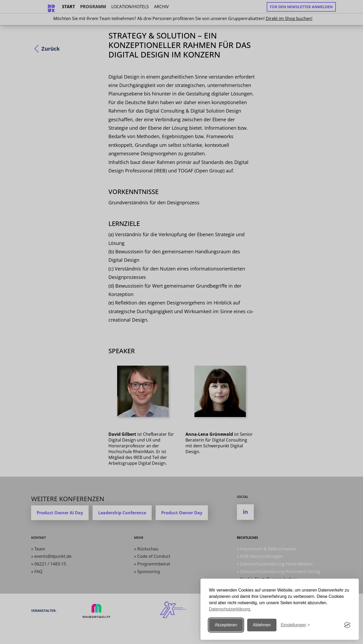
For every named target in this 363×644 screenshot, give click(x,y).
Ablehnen (262, 625)
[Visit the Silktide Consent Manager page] (347, 625)
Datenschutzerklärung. (230, 609)
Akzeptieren (226, 625)
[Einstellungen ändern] (295, 625)
